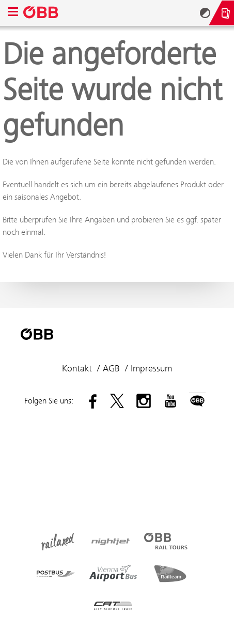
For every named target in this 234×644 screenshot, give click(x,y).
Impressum (151, 368)
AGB (111, 368)
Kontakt (77, 368)
